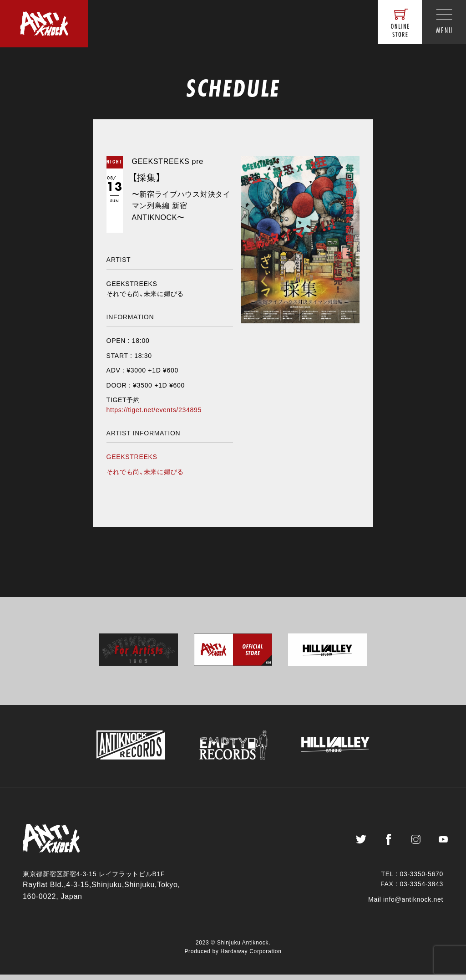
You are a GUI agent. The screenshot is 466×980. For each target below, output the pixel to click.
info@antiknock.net (413, 905)
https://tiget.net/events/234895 (154, 410)
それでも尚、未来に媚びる (145, 472)
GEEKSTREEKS (132, 457)
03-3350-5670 (421, 879)
